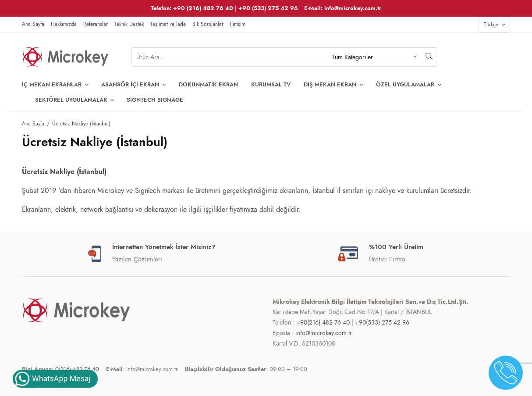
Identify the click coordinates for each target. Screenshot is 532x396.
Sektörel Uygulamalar (71, 100)
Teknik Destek (129, 24)
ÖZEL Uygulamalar (405, 84)
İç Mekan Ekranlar (52, 84)
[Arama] (429, 56)
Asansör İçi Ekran (130, 84)
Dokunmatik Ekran (208, 84)
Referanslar (96, 24)
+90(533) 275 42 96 (382, 322)
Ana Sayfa (33, 24)
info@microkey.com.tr (324, 333)
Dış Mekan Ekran (330, 84)
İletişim (238, 24)
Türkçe (491, 25)
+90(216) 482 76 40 (323, 322)
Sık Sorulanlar (208, 24)
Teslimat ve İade (168, 24)
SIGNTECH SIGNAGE (155, 100)
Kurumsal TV (271, 84)
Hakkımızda (64, 24)
